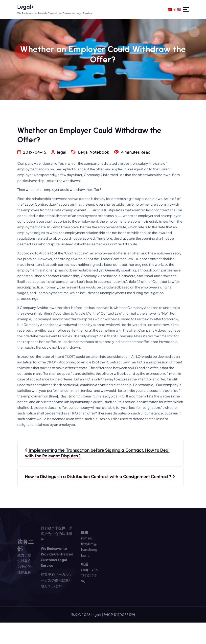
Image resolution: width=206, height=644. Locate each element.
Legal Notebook (94, 152)
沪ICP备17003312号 (119, 615)
